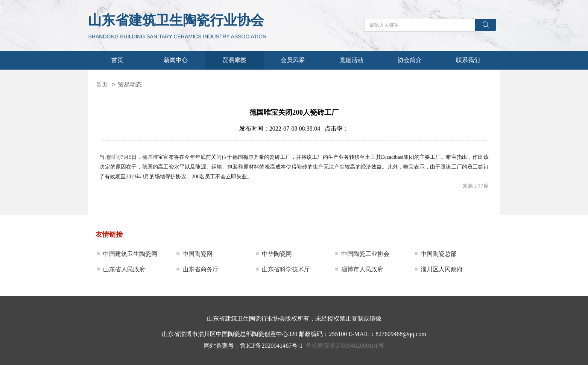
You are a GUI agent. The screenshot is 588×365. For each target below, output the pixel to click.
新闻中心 (176, 60)
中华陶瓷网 (277, 254)
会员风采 (293, 60)
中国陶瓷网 (198, 254)
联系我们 (468, 60)
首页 (117, 60)
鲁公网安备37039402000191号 (345, 346)
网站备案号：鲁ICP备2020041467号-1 (253, 346)
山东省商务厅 (201, 269)
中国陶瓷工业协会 (365, 254)
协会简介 (410, 60)
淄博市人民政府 (362, 269)
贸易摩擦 (234, 60)
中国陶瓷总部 (439, 254)
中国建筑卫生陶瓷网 (130, 254)
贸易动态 (130, 84)
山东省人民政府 (124, 269)
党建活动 (351, 60)
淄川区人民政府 (442, 269)
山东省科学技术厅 (286, 269)
